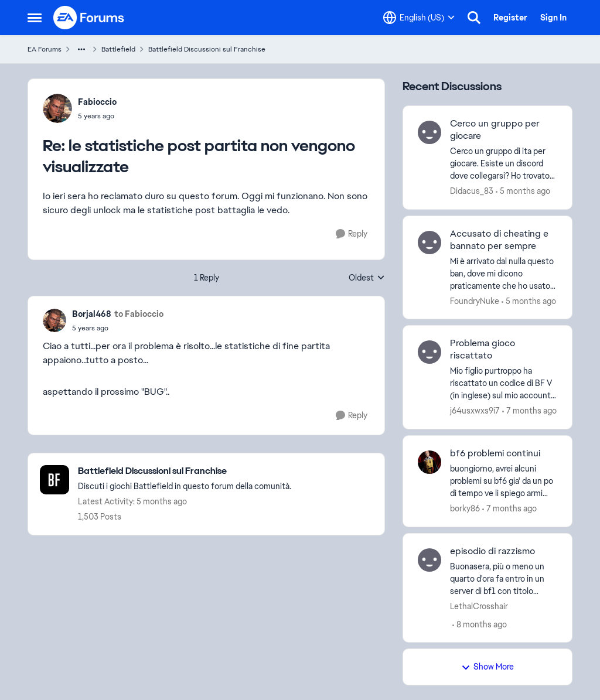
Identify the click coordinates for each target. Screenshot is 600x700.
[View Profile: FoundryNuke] (429, 243)
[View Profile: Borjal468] (54, 320)
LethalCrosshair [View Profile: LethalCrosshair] (479, 606)
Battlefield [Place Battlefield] (118, 49)
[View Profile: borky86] (429, 462)
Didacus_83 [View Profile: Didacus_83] (472, 191)
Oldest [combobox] (367, 278)
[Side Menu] (35, 18)
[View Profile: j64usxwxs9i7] (429, 352)
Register (510, 18)
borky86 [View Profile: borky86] (465, 508)
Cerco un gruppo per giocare (495, 130)
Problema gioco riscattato (483, 349)
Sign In (553, 18)
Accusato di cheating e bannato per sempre (499, 240)
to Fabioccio (139, 314)
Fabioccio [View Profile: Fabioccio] (97, 102)
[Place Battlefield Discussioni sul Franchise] (185, 471)
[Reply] (352, 234)
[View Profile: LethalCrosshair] (429, 560)
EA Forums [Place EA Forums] (45, 49)
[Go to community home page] (89, 18)
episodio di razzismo (492, 551)
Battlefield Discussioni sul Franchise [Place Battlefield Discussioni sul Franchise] (207, 49)
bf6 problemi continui (495, 453)
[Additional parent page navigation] (81, 49)
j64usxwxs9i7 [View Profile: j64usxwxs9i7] (475, 411)
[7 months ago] (529, 411)
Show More (487, 667)
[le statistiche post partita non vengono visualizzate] (97, 116)
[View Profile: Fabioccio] (57, 108)
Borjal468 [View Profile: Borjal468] (92, 314)
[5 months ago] (523, 191)
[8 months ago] (480, 624)
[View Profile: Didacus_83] (429, 132)
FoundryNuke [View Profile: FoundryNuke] (475, 301)
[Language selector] (419, 18)
